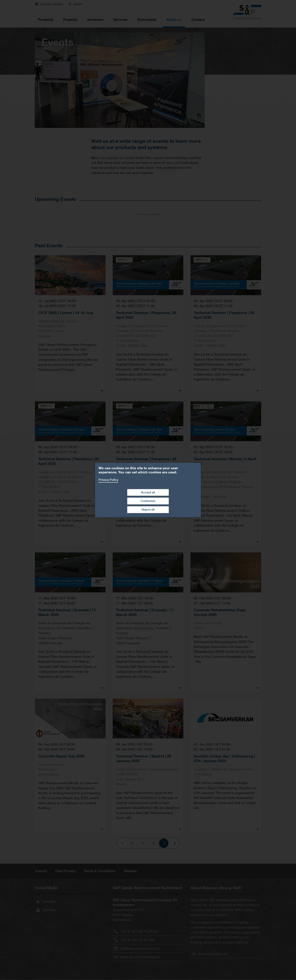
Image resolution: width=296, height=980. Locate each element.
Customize (148, 501)
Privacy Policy (108, 480)
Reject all (148, 510)
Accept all (148, 492)
